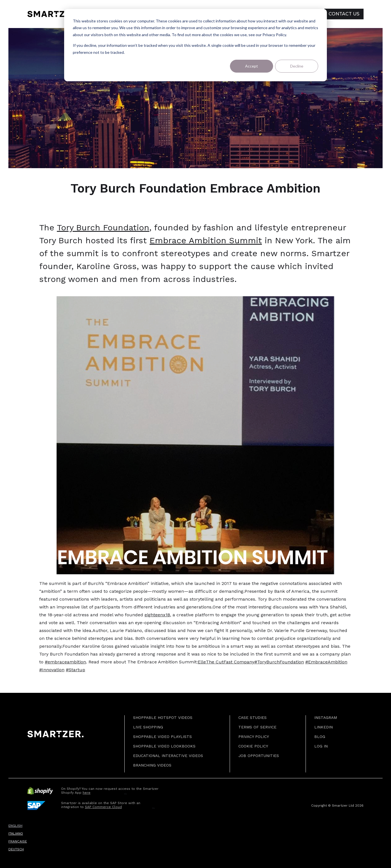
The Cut (215, 662)
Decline (297, 66)
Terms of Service (257, 727)
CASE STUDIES (252, 717)
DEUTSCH (16, 849)
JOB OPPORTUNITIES (259, 756)
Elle (202, 662)
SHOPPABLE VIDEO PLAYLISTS (162, 737)
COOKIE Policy (253, 746)
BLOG (320, 737)
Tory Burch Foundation (103, 227)
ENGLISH (15, 826)
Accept (252, 66)
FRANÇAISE (18, 841)
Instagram (326, 717)
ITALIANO (16, 834)
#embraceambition (65, 662)
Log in (321, 746)
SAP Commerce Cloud (103, 807)
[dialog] (195, 45)
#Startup (75, 670)
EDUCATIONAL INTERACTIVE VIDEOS (168, 756)
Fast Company (239, 662)
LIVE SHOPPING (148, 727)
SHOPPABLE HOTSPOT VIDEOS (163, 717)
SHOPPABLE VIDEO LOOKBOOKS (164, 746)
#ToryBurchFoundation (279, 662)
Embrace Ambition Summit (206, 240)
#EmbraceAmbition (326, 662)
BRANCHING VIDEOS (152, 765)
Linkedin (323, 727)
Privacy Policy (254, 737)
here (87, 793)
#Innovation (52, 670)
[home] (53, 14)
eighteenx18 (157, 615)
